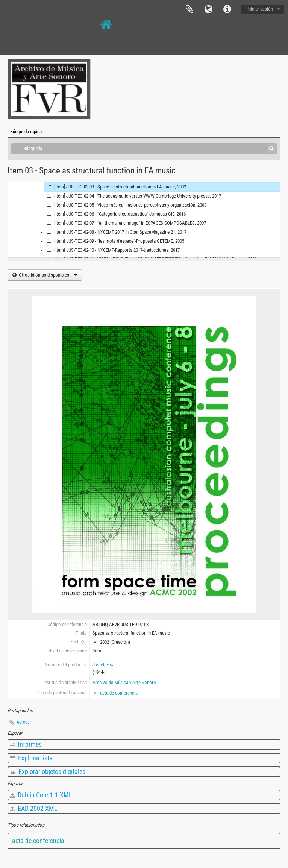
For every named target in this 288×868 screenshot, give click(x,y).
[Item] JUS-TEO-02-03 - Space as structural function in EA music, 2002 (115, 187)
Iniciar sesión (260, 9)
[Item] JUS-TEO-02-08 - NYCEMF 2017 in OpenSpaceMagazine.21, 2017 (115, 232)
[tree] (144, 220)
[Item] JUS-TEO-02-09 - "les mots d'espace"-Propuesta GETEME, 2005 (114, 241)
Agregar (24, 722)
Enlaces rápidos (227, 9)
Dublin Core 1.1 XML (41, 795)
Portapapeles (189, 9)
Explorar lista (31, 758)
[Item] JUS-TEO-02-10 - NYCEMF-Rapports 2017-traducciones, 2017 (112, 250)
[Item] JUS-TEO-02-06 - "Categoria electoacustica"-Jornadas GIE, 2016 (115, 214)
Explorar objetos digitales (48, 771)
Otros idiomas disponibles (47, 275)
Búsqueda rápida (26, 131)
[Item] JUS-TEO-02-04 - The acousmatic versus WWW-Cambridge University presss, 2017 (133, 196)
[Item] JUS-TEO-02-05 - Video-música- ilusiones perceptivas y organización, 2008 (125, 205)
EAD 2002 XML (34, 808)
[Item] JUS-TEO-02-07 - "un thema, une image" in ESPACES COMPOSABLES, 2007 (125, 223)
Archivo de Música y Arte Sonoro (124, 682)
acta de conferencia (119, 693)
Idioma (208, 9)
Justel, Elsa (103, 665)
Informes (26, 744)
